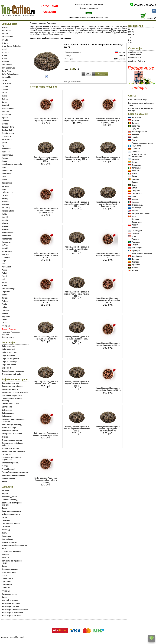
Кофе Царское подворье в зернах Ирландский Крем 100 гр (77, 339)
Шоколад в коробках (11, 603)
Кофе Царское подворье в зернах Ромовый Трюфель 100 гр (46, 300)
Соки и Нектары (9, 572)
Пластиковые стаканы (12, 440)
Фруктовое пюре (9, 594)
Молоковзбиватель (10, 431)
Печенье (5, 558)
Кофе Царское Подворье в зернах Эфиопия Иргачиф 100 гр (77, 384)
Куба (134, 196)
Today (4, 307)
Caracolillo (6, 77)
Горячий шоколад (9, 500)
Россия (122, 52)
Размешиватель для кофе (13, 451)
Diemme (5, 111)
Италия (135, 174)
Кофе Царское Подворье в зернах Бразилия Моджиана (77, 119)
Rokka (4, 285)
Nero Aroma (7, 251)
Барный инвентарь (10, 383)
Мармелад (6, 536)
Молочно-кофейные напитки (14, 545)
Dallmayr (5, 99)
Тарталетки (7, 585)
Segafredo (6, 292)
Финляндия (137, 248)
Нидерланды (137, 205)
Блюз (4, 323)
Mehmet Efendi (8, 211)
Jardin (4, 167)
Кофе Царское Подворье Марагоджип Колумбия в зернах (46, 480)
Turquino (5, 310)
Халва (4, 597)
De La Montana (8, 108)
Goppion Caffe (8, 127)
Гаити (134, 140)
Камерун (135, 179)
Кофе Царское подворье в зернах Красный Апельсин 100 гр (46, 159)
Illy (3, 146)
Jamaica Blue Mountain (12, 164)
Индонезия (136, 165)
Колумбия (136, 191)
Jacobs (5, 158)
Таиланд (135, 239)
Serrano (5, 298)
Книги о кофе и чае (10, 404)
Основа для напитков (11, 552)
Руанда (135, 228)
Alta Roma (6, 31)
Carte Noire (6, 83)
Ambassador (7, 37)
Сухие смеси (7, 578)
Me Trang (6, 208)
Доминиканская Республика (139, 155)
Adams (5, 27)
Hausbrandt (7, 139)
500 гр (131, 35)
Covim (4, 93)
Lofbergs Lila (7, 192)
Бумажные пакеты (10, 389)
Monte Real (6, 236)
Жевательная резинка (11, 511)
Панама (135, 211)
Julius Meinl (7, 174)
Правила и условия (89, 8)
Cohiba (5, 87)
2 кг (130, 40)
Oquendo (6, 257)
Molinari (5, 230)
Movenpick (6, 242)
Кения (134, 185)
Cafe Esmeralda (8, 68)
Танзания (136, 242)
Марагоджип (136, 54)
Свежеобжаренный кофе (13, 371)
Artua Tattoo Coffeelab (11, 46)
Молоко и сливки (9, 542)
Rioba (4, 282)
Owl (3, 264)
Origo (4, 261)
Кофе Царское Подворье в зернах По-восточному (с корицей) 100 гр (108, 120)
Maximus (5, 205)
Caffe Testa (6, 71)
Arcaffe (5, 40)
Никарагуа (136, 208)
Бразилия (136, 126)
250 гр (131, 32)
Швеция (135, 259)
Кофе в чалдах (8, 355)
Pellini (4, 273)
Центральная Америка (142, 253)
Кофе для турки (9, 365)
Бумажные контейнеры (12, 386)
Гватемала (136, 146)
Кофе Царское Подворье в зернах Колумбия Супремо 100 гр (46, 255)
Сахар (4, 566)
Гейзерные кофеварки (12, 395)
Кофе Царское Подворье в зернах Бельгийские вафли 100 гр (108, 300)
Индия (134, 162)
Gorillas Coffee (8, 130)
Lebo (4, 189)
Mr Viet (5, 245)
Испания (135, 171)
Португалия (137, 222)
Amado (5, 34)
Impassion (6, 149)
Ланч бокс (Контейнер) (12, 424)
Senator (5, 295)
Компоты (6, 527)
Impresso (6, 152)
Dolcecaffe (6, 115)
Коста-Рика (137, 194)
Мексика (135, 202)
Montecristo (7, 239)
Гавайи (135, 137)
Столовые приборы (11, 463)
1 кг (130, 37)
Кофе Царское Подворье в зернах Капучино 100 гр (77, 158)
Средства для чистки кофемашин (11, 459)
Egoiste (5, 118)
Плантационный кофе (11, 374)
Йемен (134, 176)
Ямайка (135, 268)
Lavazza (5, 186)
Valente (5, 313)
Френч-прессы (8, 478)
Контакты (98, 4)
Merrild (5, 217)
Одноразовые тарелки (12, 434)
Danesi (5, 102)
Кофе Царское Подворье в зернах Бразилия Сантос (46, 119)
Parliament (6, 267)
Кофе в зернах (8, 346)
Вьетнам (135, 134)
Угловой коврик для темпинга (15, 472)
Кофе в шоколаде (9, 362)
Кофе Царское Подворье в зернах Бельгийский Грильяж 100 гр (108, 204)
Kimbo (4, 180)
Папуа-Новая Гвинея (141, 213)
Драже (4, 508)
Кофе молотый (8, 349)
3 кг (130, 43)
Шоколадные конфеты (12, 616)
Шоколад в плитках (10, 606)
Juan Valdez (7, 170)
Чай (55, 6)
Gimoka (5, 124)
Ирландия (136, 168)
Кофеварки (7, 410)
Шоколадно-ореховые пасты (15, 610)
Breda (4, 55)
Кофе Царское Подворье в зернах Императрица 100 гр (46, 434)
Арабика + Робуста (137, 61)
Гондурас (136, 152)
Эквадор (135, 262)
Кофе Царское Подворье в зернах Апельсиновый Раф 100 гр (77, 204)
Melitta (4, 214)
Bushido (5, 62)
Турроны (6, 591)
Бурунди (135, 129)
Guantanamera (8, 133)
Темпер (5, 466)
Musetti (5, 248)
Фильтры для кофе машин (14, 475)
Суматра (135, 233)
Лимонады (6, 530)
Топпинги (6, 588)
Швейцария (137, 256)
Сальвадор (137, 231)
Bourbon (5, 52)
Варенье (5, 490)
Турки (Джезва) (8, 469)
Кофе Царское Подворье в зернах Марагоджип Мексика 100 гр (77, 429)
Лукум (4, 533)
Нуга (4, 548)
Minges (5, 223)
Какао (4, 517)
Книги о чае (7, 407)
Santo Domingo (8, 289)
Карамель (6, 520)
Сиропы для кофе (10, 569)
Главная (34, 23)
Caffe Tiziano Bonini (10, 74)
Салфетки (6, 455)
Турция (135, 245)
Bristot (4, 59)
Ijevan (4, 142)
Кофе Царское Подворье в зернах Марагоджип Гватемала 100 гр (108, 429)
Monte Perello (8, 233)
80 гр (131, 29)
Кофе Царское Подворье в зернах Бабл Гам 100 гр (46, 383)
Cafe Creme (7, 65)
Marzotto (5, 202)
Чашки (4, 481)
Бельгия (135, 123)
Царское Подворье (47, 23)
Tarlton (5, 301)
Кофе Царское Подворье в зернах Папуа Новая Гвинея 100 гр (77, 294)
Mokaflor (5, 226)
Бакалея (49, 12)
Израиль (135, 159)
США (134, 236)
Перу (134, 216)
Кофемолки (7, 416)
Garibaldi (6, 121)
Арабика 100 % (135, 52)
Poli (3, 279)
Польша (135, 219)
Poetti (4, 276)
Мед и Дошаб (8, 539)
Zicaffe (4, 320)
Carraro (5, 80)
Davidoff (5, 105)
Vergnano (6, 317)
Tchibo (4, 304)
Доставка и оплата (84, 4)
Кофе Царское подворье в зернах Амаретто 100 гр (108, 158)
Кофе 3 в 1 (6, 368)
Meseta (5, 220)
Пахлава (5, 555)
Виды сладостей (9, 497)
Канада (135, 182)
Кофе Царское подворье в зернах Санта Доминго (46, 338)
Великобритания (139, 132)
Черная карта (8, 337)
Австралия (136, 117)
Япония (135, 270)
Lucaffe (5, 195)
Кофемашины (8, 413)
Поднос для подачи (10, 448)
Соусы (5, 575)
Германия (136, 149)
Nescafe (5, 254)
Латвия (135, 199)
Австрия (135, 120)
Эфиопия (136, 265)
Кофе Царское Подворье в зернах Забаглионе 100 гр (108, 344)
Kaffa (4, 177)
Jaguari (5, 161)
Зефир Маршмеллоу (11, 514)
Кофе (45, 6)
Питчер (5, 437)
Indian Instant (7, 155)
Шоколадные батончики (12, 613)
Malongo (5, 198)
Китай (134, 188)
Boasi (4, 49)
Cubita (4, 96)
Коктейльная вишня (11, 524)
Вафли (5, 493)
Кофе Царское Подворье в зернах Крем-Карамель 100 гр (108, 255)
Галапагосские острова (142, 143)
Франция (136, 251)
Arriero (5, 43)
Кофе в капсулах (9, 352)
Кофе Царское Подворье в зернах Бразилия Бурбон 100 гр (77, 249)
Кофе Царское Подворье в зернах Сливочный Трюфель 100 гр (46, 210)
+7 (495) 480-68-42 (145, 5)
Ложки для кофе (9, 428)
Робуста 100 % (135, 58)
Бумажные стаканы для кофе (15, 392)
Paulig (4, 270)
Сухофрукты (7, 582)
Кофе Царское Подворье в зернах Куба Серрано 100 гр (108, 389)
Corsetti (5, 90)
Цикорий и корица (10, 600)
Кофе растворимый (10, 359)
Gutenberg (6, 136)
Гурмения (6, 326)
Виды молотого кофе (138, 100)
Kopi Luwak (7, 183)
